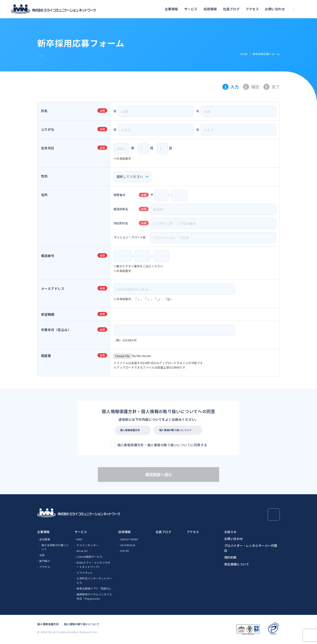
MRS (79, 541)
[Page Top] (274, 516)
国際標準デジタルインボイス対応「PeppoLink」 (94, 598)
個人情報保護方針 (127, 431)
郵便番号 (119, 195)
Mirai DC (82, 553)
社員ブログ (231, 9)
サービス (191, 9)
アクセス (252, 9)
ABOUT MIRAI (129, 541)
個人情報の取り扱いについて (182, 431)
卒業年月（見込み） (56, 330)
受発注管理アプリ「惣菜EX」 (94, 590)
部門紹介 (45, 563)
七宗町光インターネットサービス (94, 582)
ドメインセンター (87, 547)
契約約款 (230, 559)
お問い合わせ (275, 9)
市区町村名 (121, 223)
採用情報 (210, 9)
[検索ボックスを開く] (304, 9)
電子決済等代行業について (55, 549)
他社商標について (237, 566)
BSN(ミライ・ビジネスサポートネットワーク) (93, 567)
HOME (244, 54)
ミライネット (85, 575)
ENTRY (125, 553)
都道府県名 (121, 209)
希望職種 (48, 314)
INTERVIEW (128, 547)
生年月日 (48, 148)
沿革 (42, 557)
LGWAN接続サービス (89, 559)
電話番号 (48, 256)
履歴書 (46, 356)
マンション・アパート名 (130, 237)
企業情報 (171, 9)
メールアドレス (53, 288)
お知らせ (230, 534)
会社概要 (45, 541)
